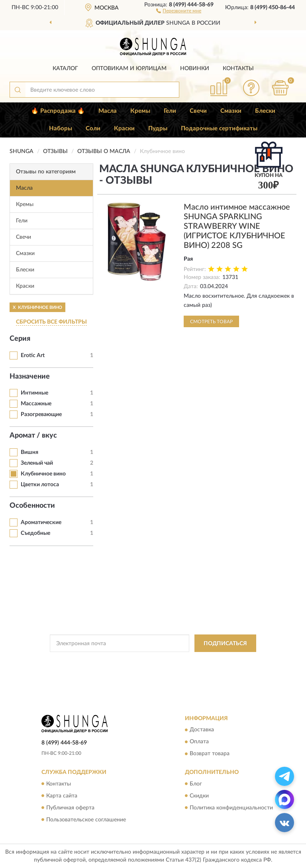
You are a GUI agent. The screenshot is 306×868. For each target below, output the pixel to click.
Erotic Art (33, 355)
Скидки (199, 796)
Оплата (199, 742)
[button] (179, 10)
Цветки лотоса (40, 485)
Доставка (202, 730)
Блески (265, 111)
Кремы (140, 111)
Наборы (61, 129)
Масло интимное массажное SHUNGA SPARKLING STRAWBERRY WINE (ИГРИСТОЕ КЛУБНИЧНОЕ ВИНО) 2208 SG (237, 226)
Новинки (195, 69)
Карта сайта (62, 796)
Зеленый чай (37, 463)
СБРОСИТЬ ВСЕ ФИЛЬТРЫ (51, 322)
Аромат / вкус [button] (33, 436)
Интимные (34, 393)
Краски (124, 129)
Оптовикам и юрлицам (129, 69)
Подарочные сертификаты (219, 129)
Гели (170, 111)
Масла (108, 111)
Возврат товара (210, 754)
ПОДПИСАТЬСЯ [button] (225, 644)
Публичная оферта (70, 808)
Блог (196, 784)
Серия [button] (20, 339)
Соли (93, 129)
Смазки (231, 111)
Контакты (238, 69)
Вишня (29, 452)
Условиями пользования (144, 668)
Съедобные (35, 533)
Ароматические (41, 522)
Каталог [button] (65, 69)
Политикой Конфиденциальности (192, 661)
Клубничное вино (43, 474)
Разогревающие (41, 414)
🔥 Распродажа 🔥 (58, 111)
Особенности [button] (32, 506)
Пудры (158, 129)
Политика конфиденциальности (231, 808)
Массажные (36, 404)
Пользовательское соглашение (86, 820)
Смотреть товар (211, 322)
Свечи (198, 111)
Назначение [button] (30, 377)
